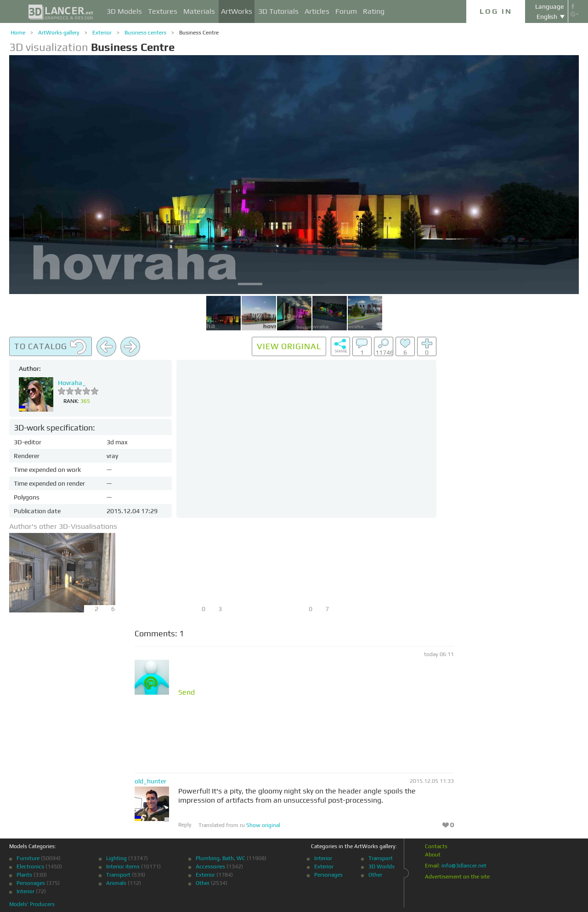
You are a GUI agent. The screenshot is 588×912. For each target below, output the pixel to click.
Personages (31, 883)
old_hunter (150, 781)
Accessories (210, 867)
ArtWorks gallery (59, 33)
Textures (163, 11)
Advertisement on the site (457, 877)
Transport (118, 875)
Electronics (30, 867)
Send (187, 692)
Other (203, 883)
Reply (185, 825)
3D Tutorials (278, 11)
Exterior (102, 33)
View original (289, 346)
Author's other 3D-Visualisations (63, 526)
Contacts (436, 846)
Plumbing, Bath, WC (220, 858)
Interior (25, 891)
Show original (263, 825)
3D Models (124, 11)
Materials (199, 11)
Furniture (28, 858)
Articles (317, 11)
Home (18, 33)
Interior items (123, 867)
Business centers (145, 33)
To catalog (51, 347)
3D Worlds (382, 867)
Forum (346, 11)
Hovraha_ (72, 383)
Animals (116, 883)
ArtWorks (237, 11)
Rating (374, 11)
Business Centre (199, 33)
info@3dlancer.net (464, 866)
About (433, 855)
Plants (24, 875)
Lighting (116, 858)
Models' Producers (32, 904)
